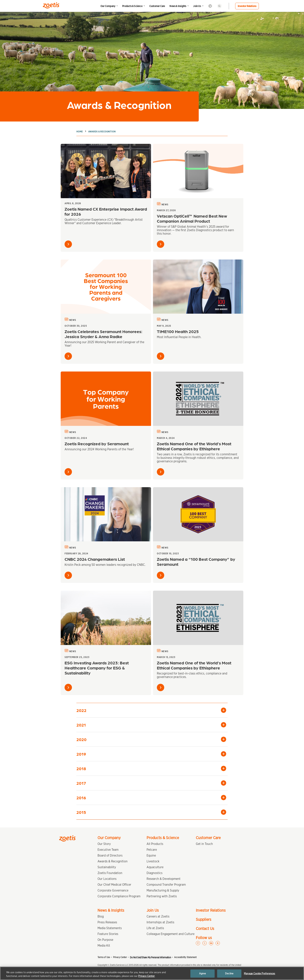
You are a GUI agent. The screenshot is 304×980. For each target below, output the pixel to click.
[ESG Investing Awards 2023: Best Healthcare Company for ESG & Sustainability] (106, 618)
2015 (81, 812)
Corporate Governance (113, 890)
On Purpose (105, 940)
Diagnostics (155, 873)
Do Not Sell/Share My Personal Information (150, 957)
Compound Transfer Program (166, 885)
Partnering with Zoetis (162, 896)
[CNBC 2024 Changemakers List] (106, 514)
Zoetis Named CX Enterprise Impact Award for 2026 (106, 211)
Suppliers (204, 919)
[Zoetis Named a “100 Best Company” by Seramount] (198, 514)
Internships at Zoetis (160, 922)
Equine (151, 855)
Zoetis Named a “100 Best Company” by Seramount (196, 561)
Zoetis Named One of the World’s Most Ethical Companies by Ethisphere (194, 446)
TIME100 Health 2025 (178, 331)
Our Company (108, 6)
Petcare (152, 850)
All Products (155, 844)
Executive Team (108, 850)
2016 (81, 797)
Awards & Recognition (102, 132)
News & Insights (178, 6)
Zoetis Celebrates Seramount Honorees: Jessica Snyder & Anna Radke (103, 334)
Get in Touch (204, 844)
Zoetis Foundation (110, 873)
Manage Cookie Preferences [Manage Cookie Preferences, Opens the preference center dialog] (260, 973)
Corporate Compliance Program (119, 896)
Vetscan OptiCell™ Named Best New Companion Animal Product (192, 218)
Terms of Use (104, 957)
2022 (81, 710)
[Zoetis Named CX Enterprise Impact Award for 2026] (106, 171)
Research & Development (164, 879)
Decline (229, 973)
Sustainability (107, 867)
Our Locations (107, 879)
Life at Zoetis (155, 928)
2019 (81, 754)
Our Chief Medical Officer (114, 885)
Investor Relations (247, 6)
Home (80, 132)
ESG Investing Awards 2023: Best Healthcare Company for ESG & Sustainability (97, 668)
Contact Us (205, 929)
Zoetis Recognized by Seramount (97, 443)
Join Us (197, 6)
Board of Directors (110, 855)
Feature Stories (108, 934)
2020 (81, 739)
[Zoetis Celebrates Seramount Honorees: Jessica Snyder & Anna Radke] (106, 287)
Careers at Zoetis (158, 916)
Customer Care (157, 6)
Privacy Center (120, 957)
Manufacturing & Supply (163, 890)
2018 (81, 768)
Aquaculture (155, 867)
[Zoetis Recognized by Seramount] (106, 399)
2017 (81, 783)
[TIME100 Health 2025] (198, 287)
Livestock (153, 861)
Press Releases (107, 922)
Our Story (104, 844)
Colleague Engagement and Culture (171, 934)
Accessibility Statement (185, 957)
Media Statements (110, 928)
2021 (81, 725)
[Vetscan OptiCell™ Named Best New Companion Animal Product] (198, 171)
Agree (203, 973)
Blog (101, 916)
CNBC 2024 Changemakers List (95, 559)
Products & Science (132, 6)
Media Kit (104, 946)
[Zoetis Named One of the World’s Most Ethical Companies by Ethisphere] (198, 399)
